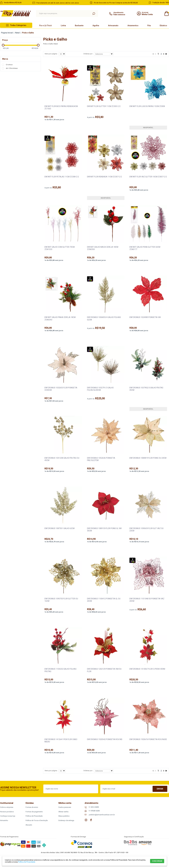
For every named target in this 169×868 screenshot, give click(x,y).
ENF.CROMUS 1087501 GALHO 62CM (60, 528)
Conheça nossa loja (8, 816)
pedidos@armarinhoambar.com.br (102, 815)
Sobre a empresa (7, 807)
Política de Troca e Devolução (37, 820)
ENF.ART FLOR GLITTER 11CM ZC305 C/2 (104, 106)
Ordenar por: (88, 54)
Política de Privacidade (34, 816)
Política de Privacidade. (27, 862)
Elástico (163, 26)
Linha (63, 26)
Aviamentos (133, 26)
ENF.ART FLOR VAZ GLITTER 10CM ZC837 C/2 (148, 177)
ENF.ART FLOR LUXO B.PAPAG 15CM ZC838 (147, 106)
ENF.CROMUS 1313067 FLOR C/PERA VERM (147, 669)
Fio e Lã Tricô (45, 26)
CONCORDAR (157, 861)
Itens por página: (51, 54)
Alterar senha (63, 812)
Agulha (96, 26)
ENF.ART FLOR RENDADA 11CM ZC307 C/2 (104, 177)
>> (166, 54)
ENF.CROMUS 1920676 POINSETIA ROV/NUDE (148, 739)
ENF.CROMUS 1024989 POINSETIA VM (145, 317)
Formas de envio (32, 807)
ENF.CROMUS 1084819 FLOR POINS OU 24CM (148, 458)
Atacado (29, 825)
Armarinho (4, 820)
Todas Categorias (18, 25)
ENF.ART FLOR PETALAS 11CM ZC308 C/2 (62, 177)
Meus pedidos (64, 816)
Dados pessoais (65, 807)
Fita (149, 26)
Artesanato (113, 26)
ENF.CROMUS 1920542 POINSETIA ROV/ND (105, 739)
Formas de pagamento (34, 812)
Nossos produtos (7, 812)
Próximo (164, 54)
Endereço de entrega (66, 820)
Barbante (79, 26)
